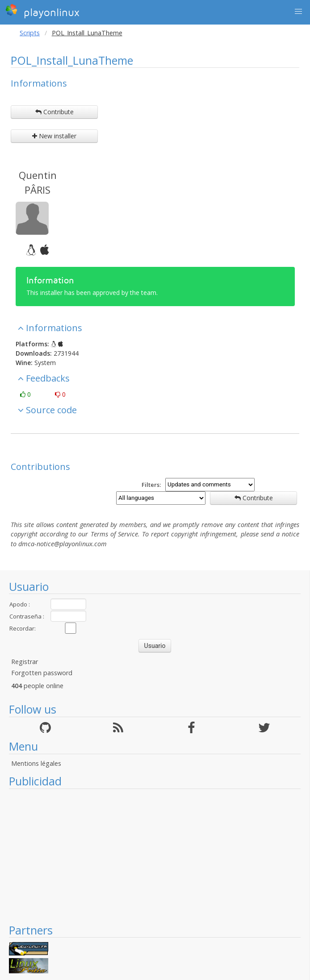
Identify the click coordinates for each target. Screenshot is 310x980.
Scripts (30, 33)
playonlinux (42, 11)
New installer (54, 136)
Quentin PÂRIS (38, 182)
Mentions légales (36, 763)
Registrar (25, 662)
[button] (298, 12)
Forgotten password (42, 673)
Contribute (54, 112)
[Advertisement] (155, 856)
